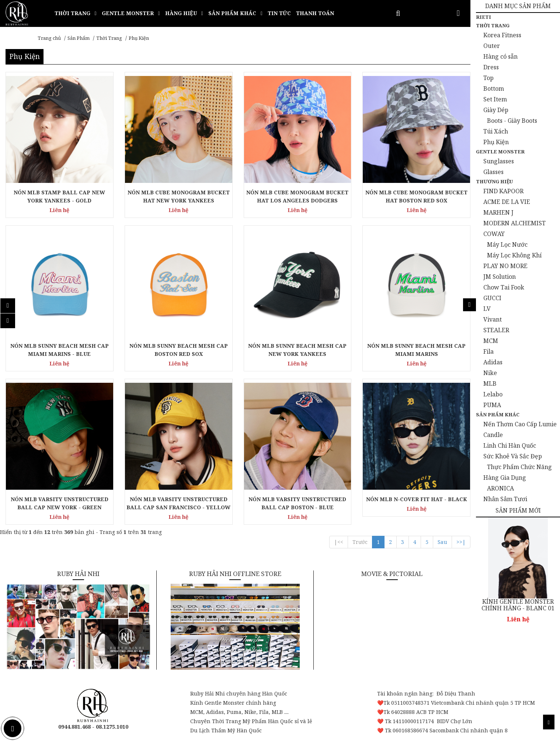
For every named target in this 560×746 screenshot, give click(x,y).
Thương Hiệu (494, 181)
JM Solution (500, 277)
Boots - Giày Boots (512, 121)
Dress (491, 67)
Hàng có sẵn (500, 56)
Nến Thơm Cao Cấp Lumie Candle (520, 429)
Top (488, 78)
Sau (442, 542)
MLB (490, 384)
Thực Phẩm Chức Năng (519, 467)
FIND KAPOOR (503, 191)
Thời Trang (109, 38)
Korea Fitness (502, 35)
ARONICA (500, 488)
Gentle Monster (500, 152)
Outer (492, 46)
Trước (360, 542)
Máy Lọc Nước (507, 244)
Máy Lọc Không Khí (514, 255)
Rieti (484, 17)
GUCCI (492, 298)
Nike (490, 373)
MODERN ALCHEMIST (514, 223)
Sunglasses (499, 161)
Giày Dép (496, 110)
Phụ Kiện (139, 38)
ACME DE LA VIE (507, 202)
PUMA (492, 405)
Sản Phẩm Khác (498, 414)
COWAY (494, 234)
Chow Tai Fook (504, 287)
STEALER (496, 330)
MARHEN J (498, 212)
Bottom (494, 89)
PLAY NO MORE (505, 266)
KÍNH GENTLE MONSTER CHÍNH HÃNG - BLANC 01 (518, 605)
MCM (491, 341)
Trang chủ (49, 38)
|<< (339, 542)
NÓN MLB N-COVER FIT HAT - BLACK (417, 499)
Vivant (493, 319)
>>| (461, 542)
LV (487, 309)
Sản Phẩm (79, 38)
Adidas (493, 362)
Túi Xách (496, 131)
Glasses (493, 172)
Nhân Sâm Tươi (505, 499)
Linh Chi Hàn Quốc (510, 445)
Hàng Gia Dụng (505, 478)
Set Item (495, 99)
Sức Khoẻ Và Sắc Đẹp (513, 456)
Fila (488, 351)
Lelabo (493, 394)
